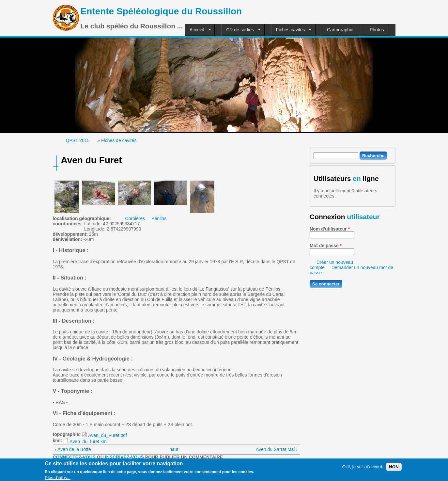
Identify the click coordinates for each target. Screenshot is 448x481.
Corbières (135, 218)
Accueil (198, 30)
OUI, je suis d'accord (362, 469)
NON (394, 469)
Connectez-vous (74, 457)
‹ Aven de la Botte (73, 449)
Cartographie (340, 30)
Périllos (159, 218)
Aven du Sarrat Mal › (277, 449)
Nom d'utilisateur (330, 229)
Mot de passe (326, 246)
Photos (377, 30)
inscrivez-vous (124, 457)
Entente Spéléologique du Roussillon (161, 11)
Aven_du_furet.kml (88, 441)
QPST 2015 (78, 140)
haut (174, 449)
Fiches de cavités (119, 140)
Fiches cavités (292, 30)
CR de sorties (241, 30)
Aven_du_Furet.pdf (108, 435)
